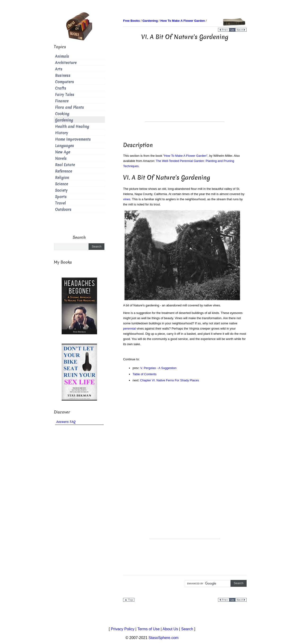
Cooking (62, 114)
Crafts (61, 88)
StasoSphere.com (164, 638)
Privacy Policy (123, 629)
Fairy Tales (65, 95)
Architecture (66, 63)
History (62, 133)
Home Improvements (73, 139)
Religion (62, 178)
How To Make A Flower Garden (185, 156)
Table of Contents (144, 374)
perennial (129, 329)
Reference (64, 171)
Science (62, 184)
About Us (170, 629)
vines (127, 199)
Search (187, 629)
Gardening (64, 120)
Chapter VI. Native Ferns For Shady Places (169, 380)
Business (63, 76)
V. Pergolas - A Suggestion (158, 368)
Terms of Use (149, 629)
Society (61, 190)
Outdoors (63, 210)
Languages (64, 146)
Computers (64, 82)
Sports (61, 197)
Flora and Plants (69, 107)
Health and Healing (72, 127)
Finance (62, 101)
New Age (63, 152)
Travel (60, 203)
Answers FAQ (66, 422)
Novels (61, 159)
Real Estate (65, 165)
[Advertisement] (185, 88)
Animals (62, 56)
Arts (59, 69)
